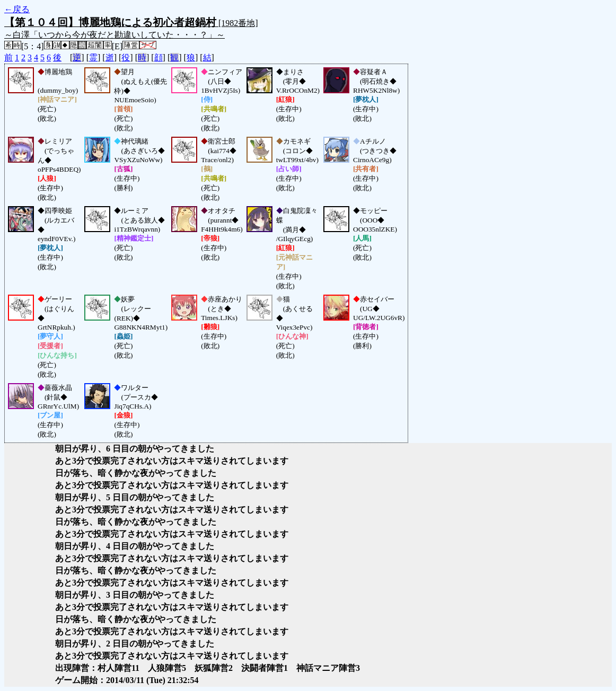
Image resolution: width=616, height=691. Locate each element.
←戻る (17, 9)
